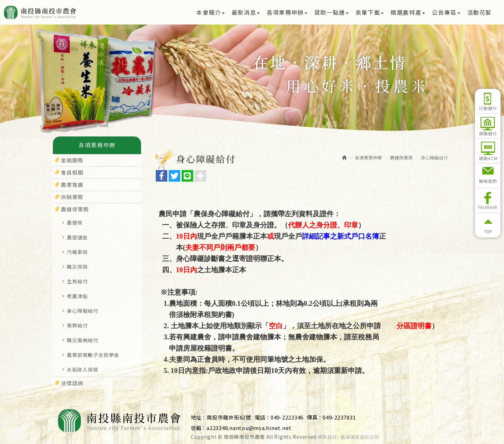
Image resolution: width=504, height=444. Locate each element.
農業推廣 (72, 185)
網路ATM (488, 151)
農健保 (75, 223)
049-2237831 (339, 417)
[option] (252, 81)
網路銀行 (488, 126)
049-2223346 (287, 417)
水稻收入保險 (83, 369)
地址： (199, 417)
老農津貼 (77, 296)
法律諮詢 (72, 383)
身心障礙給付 (83, 311)
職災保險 (77, 267)
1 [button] (241, 106)
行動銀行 (488, 101)
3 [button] (262, 106)
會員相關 (72, 172)
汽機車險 (77, 252)
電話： (263, 417)
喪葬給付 (77, 325)
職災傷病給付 (83, 340)
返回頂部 (488, 225)
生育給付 (77, 281)
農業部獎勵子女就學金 (93, 355)
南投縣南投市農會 (64, 12)
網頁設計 (327, 437)
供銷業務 (72, 197)
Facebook (488, 200)
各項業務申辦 (368, 158)
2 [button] (252, 106)
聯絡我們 (488, 176)
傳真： (315, 417)
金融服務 (72, 160)
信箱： (199, 428)
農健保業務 (75, 209)
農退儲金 (77, 237)
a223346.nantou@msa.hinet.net (249, 428)
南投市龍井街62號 (229, 417)
